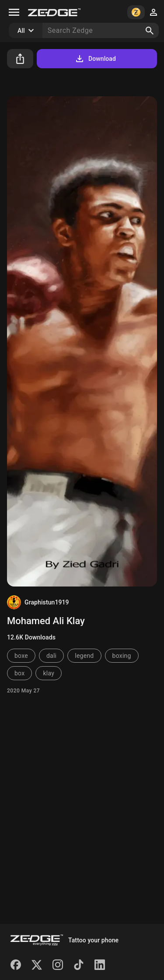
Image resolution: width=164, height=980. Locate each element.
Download (95, 59)
